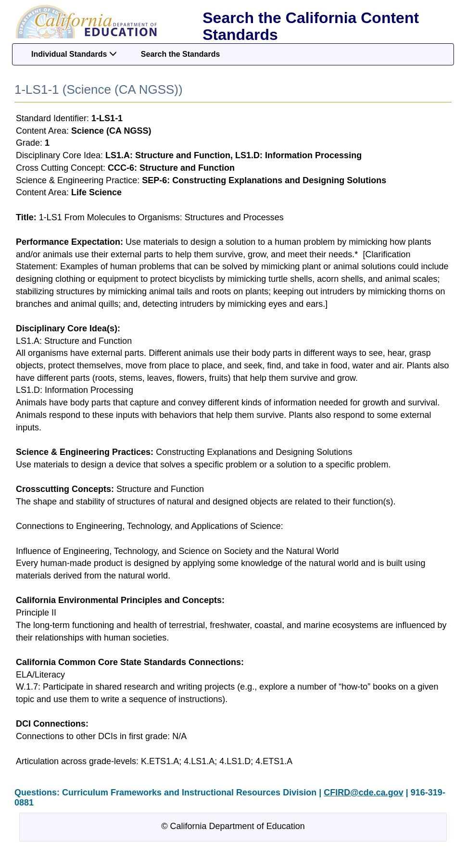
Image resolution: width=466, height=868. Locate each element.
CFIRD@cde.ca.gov (364, 793)
